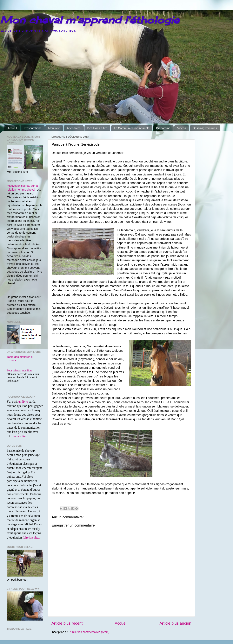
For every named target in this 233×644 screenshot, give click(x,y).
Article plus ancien (175, 623)
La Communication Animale (132, 128)
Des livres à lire (97, 128)
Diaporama (163, 128)
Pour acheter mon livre (20, 370)
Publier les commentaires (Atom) (89, 632)
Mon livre (54, 128)
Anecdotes (74, 128)
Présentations (33, 128)
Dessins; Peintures (205, 128)
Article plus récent (67, 623)
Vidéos (182, 128)
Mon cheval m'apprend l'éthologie (90, 20)
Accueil (12, 128)
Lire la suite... (32, 537)
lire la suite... (20, 436)
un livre (23, 402)
